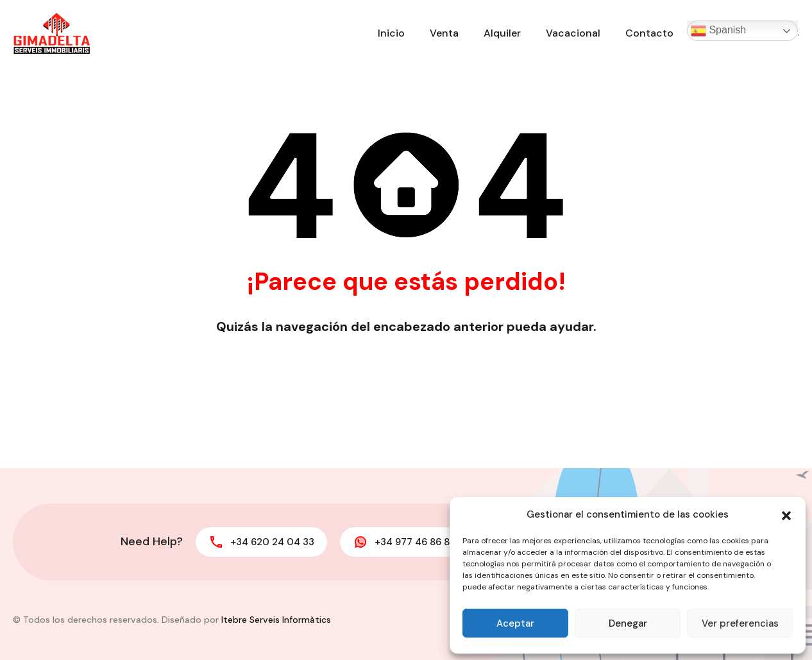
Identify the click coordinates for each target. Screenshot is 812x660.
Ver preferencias (740, 623)
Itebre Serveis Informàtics (276, 620)
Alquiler (502, 33)
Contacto (649, 33)
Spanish (718, 31)
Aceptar (515, 623)
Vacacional (573, 33)
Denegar (628, 623)
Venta (444, 33)
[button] (786, 514)
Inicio (391, 33)
